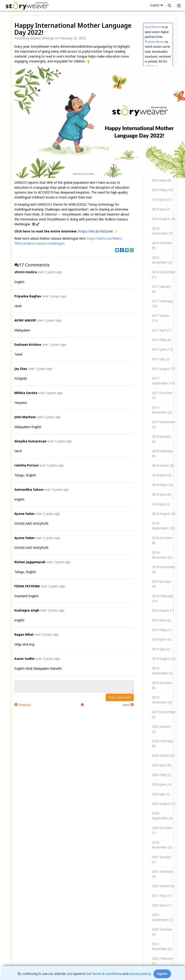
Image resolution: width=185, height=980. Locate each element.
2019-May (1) (161, 630)
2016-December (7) (164, 274)
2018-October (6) (162, 540)
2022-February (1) (162, 961)
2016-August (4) (163, 219)
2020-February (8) (162, 743)
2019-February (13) (162, 598)
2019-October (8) (162, 685)
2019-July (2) (161, 649)
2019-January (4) (161, 584)
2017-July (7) (161, 359)
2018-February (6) (162, 453)
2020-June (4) (161, 784)
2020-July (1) (161, 794)
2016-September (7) (162, 231)
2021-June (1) (161, 905)
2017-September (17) (163, 381)
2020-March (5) (163, 755)
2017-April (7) (161, 330)
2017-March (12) (161, 318)
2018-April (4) (161, 475)
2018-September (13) (163, 526)
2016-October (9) (162, 245)
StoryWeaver (153, 27)
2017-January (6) (161, 289)
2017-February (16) (162, 304)
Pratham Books (155, 42)
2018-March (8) (163, 465)
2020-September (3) (162, 816)
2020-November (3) (162, 845)
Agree (162, 974)
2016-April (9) (161, 180)
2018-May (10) (162, 485)
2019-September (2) (162, 671)
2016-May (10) (162, 190)
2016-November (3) (162, 260)
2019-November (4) (162, 700)
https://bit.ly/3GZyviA (96, 231)
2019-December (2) (164, 714)
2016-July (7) (161, 209)
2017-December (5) (164, 424)
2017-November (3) (162, 410)
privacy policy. (141, 974)
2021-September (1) (162, 917)
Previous (23, 705)
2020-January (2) (161, 729)
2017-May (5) (161, 340)
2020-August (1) (163, 804)
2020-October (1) (162, 830)
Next (128, 705)
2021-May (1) (161, 896)
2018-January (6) (161, 439)
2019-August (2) (163, 659)
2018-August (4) (163, 514)
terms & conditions (108, 974)
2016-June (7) (161, 199)
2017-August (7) (163, 369)
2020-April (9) (161, 765)
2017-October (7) (162, 395)
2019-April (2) (161, 620)
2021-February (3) (162, 874)
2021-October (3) (162, 932)
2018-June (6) (161, 494)
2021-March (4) (163, 886)
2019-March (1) (163, 610)
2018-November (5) (162, 555)
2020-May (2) (161, 775)
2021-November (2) (162, 946)
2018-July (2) (161, 504)
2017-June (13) (162, 349)
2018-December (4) (164, 569)
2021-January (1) (161, 859)
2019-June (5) (161, 639)
